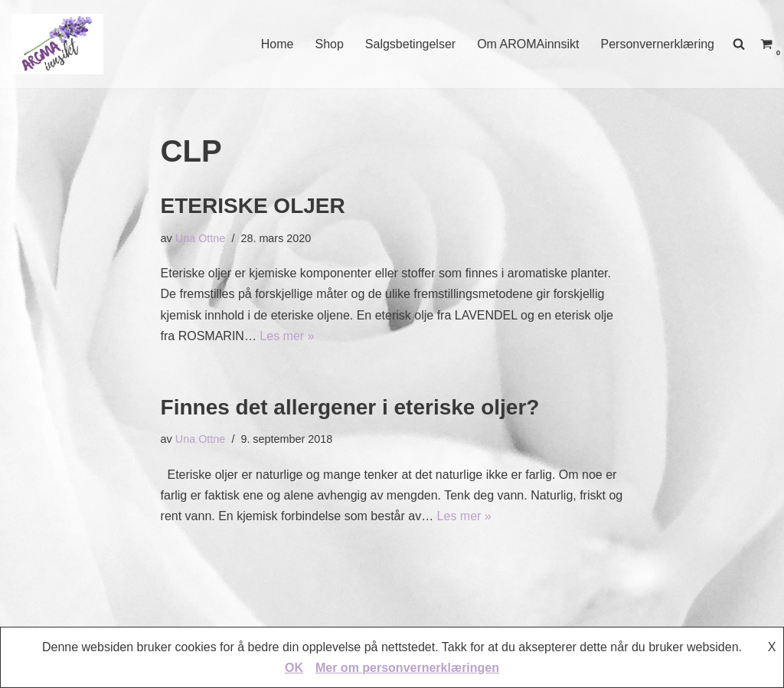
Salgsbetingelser (410, 44)
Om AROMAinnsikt (528, 44)
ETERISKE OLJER (253, 206)
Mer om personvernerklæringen (407, 668)
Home (278, 44)
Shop (329, 44)
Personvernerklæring (657, 44)
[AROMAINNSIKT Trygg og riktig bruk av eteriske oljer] (57, 44)
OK (294, 668)
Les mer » (287, 336)
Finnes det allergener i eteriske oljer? (350, 407)
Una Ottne (201, 238)
